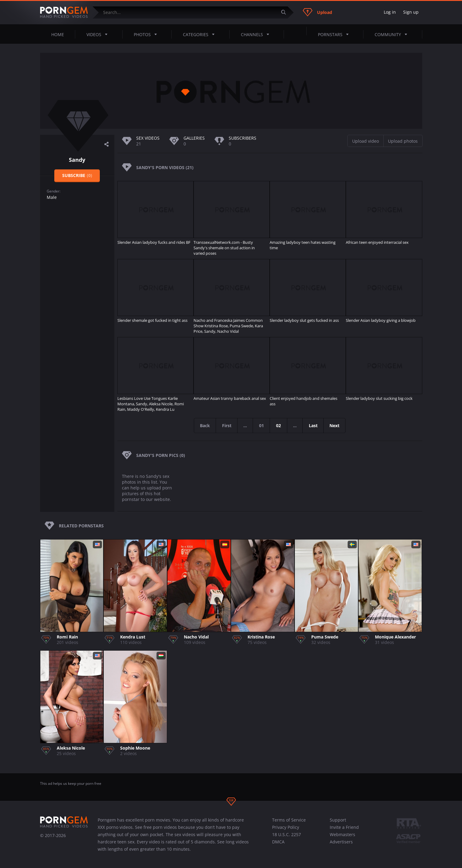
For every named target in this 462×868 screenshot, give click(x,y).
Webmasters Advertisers (342, 838)
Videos (99, 34)
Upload (317, 12)
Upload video (366, 141)
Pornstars (335, 34)
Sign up (411, 12)
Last (314, 425)
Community (393, 34)
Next (336, 425)
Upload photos (403, 141)
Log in (390, 12)
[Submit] (286, 12)
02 (279, 425)
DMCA (278, 842)
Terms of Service (289, 820)
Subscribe (77, 175)
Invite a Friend (344, 827)
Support (338, 820)
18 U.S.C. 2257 (287, 834)
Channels (257, 34)
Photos (147, 34)
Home (58, 34)
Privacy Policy (286, 827)
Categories (201, 34)
